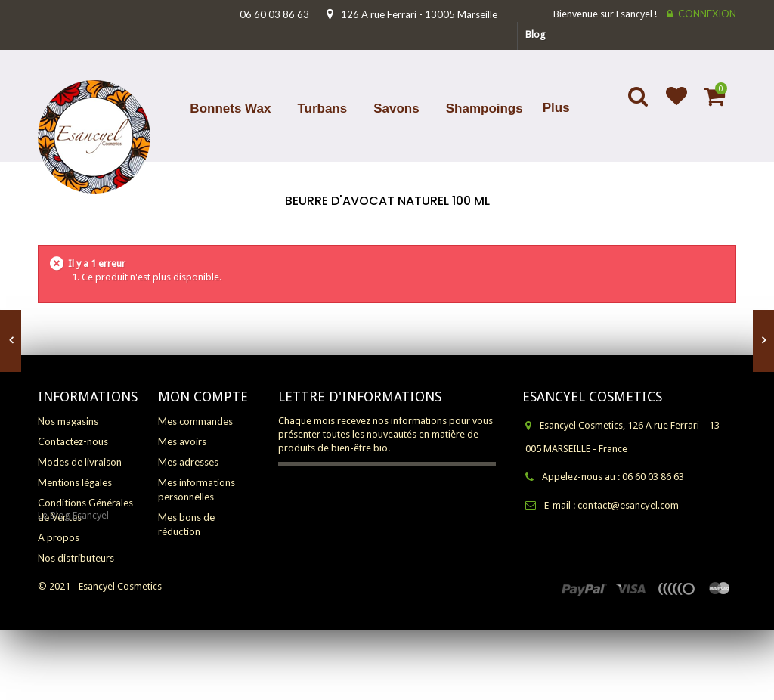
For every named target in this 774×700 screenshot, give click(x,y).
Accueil (386, 221)
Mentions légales (75, 482)
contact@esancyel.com (628, 505)
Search (639, 106)
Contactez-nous (73, 441)
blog (536, 34)
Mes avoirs (182, 441)
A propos (59, 537)
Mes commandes (195, 421)
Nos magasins (68, 421)
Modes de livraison (80, 462)
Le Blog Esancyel (73, 585)
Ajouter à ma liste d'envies (670, 106)
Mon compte (203, 396)
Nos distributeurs (76, 558)
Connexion (707, 14)
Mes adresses (188, 462)
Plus (556, 108)
